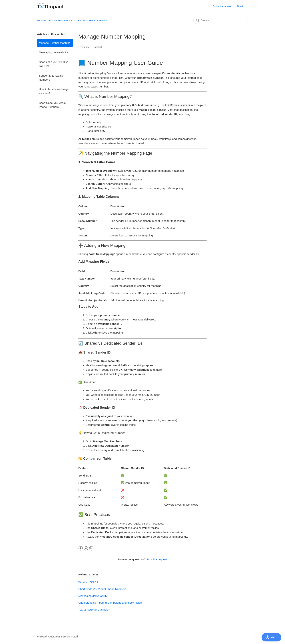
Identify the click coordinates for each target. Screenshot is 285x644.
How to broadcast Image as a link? (54, 91)
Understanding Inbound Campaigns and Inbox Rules (110, 602)
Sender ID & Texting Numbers (51, 78)
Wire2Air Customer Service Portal (55, 20)
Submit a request (222, 6)
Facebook (81, 548)
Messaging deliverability (53, 52)
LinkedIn (91, 548)
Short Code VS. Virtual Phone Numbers (53, 105)
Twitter (86, 548)
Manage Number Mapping (55, 43)
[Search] (221, 20)
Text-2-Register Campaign (94, 609)
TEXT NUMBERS (86, 20)
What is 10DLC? (88, 582)
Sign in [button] (240, 6)
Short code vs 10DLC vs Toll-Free (54, 64)
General (103, 20)
